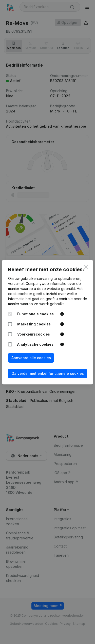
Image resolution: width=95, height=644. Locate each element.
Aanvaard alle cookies (31, 358)
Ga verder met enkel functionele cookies (48, 373)
